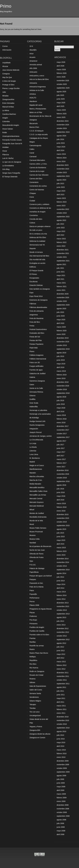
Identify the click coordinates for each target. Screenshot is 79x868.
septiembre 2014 (63, 570)
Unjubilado (6, 63)
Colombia (6, 121)
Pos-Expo (33, 620)
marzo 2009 (61, 794)
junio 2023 (61, 187)
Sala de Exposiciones (38, 686)
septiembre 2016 (63, 481)
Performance (34, 598)
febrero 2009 (62, 798)
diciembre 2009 (63, 761)
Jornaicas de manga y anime (41, 436)
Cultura (32, 223)
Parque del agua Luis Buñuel (41, 576)
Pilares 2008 (34, 605)
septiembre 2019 (63, 349)
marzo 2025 (61, 110)
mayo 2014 (61, 584)
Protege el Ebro (8, 85)
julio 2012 (60, 647)
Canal (32, 153)
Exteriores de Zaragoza (39, 300)
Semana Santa (35, 693)
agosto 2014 (61, 573)
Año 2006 (33, 68)
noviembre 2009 (63, 765)
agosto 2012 (61, 643)
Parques (33, 579)
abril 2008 (60, 834)
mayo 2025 (61, 103)
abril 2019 (60, 367)
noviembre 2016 (63, 474)
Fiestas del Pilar (36, 340)
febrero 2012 (62, 665)
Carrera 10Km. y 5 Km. (38, 164)
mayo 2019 (61, 364)
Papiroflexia (34, 572)
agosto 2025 (61, 92)
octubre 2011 (62, 680)
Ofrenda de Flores (36, 554)
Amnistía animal (36, 65)
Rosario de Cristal (36, 675)
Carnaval (33, 157)
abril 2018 (60, 412)
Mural (32, 524)
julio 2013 (60, 621)
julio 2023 (60, 184)
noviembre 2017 (63, 430)
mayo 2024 (61, 147)
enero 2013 (61, 625)
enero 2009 (61, 801)
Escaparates (34, 278)
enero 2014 (61, 599)
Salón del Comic (36, 690)
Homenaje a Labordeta (38, 410)
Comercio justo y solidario (39, 204)
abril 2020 (60, 323)
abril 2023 (60, 195)
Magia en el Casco (37, 465)
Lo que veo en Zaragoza (12, 162)
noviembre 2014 (63, 562)
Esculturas (34, 282)
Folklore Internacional (38, 359)
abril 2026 (60, 66)
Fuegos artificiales (36, 366)
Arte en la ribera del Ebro (39, 79)
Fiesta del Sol (35, 337)
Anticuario (33, 72)
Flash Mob (34, 348)
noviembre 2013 (63, 606)
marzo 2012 (61, 662)
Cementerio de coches (38, 186)
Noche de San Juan (37, 550)
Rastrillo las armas (37, 646)
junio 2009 (61, 783)
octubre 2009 (62, 768)
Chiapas (33, 193)
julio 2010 (60, 735)
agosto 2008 (61, 820)
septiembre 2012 (63, 640)
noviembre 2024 (63, 125)
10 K (31, 46)
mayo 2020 (61, 320)
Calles (32, 149)
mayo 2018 (61, 408)
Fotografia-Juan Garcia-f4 (12, 144)
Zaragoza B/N (35, 730)
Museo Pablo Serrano (38, 528)
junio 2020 (61, 316)
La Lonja (33, 443)
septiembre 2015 (63, 526)
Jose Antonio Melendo (11, 70)
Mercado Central (36, 499)
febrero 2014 (62, 595)
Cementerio (34, 182)
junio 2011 (61, 695)
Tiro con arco (35, 712)
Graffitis (32, 399)
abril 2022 (60, 235)
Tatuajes (33, 704)
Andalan (5, 147)
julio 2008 (60, 823)
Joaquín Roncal (35, 432)
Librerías (33, 451)
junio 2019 (61, 360)
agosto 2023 (61, 180)
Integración (34, 429)
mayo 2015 (61, 540)
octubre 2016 (62, 478)
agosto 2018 (61, 397)
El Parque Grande (36, 271)
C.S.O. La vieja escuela (39, 134)
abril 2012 (60, 658)
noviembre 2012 (63, 632)
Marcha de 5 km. (36, 480)
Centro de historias (37, 190)
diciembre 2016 (63, 470)
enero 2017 (61, 467)
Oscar (5, 151)
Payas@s (33, 594)
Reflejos (33, 657)
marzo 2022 (61, 239)
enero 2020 (61, 334)
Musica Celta (35, 539)
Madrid (32, 462)
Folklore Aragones (36, 355)
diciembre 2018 (63, 382)
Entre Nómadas (8, 103)
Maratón (33, 473)
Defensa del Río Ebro (38, 237)
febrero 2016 (62, 507)
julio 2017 (60, 445)
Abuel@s (33, 50)
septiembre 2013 (63, 614)
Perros (32, 602)
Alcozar (5, 66)
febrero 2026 (62, 73)
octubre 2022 (62, 213)
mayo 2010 (61, 742)
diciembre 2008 (63, 805)
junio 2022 (61, 228)
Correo (5, 46)
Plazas (32, 613)
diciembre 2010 (63, 717)
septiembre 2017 (63, 437)
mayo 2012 (61, 654)
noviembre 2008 (63, 809)
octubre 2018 (62, 389)
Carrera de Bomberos (38, 168)
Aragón (5, 118)
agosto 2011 (61, 687)
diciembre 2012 (63, 628)
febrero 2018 (62, 419)
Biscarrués (34, 123)
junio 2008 (61, 827)
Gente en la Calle (36, 388)
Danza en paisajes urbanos (40, 226)
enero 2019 (61, 378)
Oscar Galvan (8, 129)
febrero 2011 (62, 709)
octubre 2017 (62, 434)
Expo (31, 293)
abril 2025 (60, 106)
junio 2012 (61, 651)
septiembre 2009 (63, 772)
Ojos (31, 561)
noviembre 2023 (63, 169)
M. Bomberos (35, 458)
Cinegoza (6, 74)
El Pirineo (33, 274)
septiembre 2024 (63, 132)
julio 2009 (60, 779)
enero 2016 (61, 511)
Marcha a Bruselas (37, 476)
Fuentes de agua (36, 370)
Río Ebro (33, 664)
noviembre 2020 (63, 298)
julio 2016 (60, 489)
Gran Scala (34, 403)
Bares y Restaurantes (38, 109)
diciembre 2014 (63, 559)
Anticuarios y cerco (37, 76)
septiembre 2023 (63, 176)
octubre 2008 (62, 812)
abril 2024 (60, 150)
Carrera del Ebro (36, 179)
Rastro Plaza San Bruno (39, 653)
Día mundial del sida (37, 260)
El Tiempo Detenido (10, 177)
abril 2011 (60, 702)
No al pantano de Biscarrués (40, 546)
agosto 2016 (61, 485)
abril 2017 (60, 456)
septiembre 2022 (63, 217)
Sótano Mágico (35, 701)
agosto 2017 (61, 441)
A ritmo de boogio (9, 81)
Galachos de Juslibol (37, 374)
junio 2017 (61, 448)
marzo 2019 (61, 371)
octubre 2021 (62, 257)
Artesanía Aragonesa (38, 87)
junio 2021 (61, 272)
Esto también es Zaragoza (40, 289)
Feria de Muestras (36, 318)
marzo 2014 (61, 592)
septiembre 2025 (63, 88)
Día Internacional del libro (39, 256)
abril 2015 (60, 544)
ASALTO (33, 98)
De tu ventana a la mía (38, 234)
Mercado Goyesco (37, 502)
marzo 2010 (61, 750)
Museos (33, 535)
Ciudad (32, 201)
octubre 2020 (62, 301)
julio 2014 (60, 577)
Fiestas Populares (36, 344)
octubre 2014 (62, 566)
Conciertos (34, 215)
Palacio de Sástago (37, 568)
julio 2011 (60, 691)
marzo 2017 (61, 459)
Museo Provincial (36, 532)
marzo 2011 (61, 706)
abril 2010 (60, 746)
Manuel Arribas (8, 107)
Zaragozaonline (8, 99)
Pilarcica (6, 155)
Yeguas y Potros (36, 727)
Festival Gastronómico (38, 329)
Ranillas (33, 642)
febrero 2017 (62, 463)
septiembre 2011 (63, 684)
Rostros (32, 679)
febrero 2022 (62, 242)
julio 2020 (60, 312)
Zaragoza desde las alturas (40, 734)
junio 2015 (61, 537)
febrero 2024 (62, 158)
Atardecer (33, 101)
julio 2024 (60, 139)
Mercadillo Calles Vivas (38, 491)
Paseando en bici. (36, 583)
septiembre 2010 (63, 728)
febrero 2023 (62, 202)
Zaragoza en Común (37, 738)
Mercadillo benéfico (37, 488)
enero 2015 (61, 555)
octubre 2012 (62, 636)
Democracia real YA (37, 245)
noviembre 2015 (63, 518)
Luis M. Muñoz (8, 158)
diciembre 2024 (63, 121)
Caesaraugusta (35, 146)
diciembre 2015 (63, 514)
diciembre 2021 (63, 250)
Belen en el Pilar (36, 112)
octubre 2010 (62, 724)
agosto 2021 (61, 264)
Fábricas (33, 304)
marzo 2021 (61, 283)
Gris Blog (6, 169)
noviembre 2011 (63, 676)
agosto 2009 (61, 776)
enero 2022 (61, 246)
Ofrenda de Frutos (37, 557)
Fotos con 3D (35, 362)
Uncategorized (35, 716)
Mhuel (32, 510)
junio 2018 (61, 404)
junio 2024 (61, 143)
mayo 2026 (61, 62)
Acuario (32, 57)
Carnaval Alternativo (37, 160)
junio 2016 (61, 492)
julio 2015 (60, 533)
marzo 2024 (61, 154)
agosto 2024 (61, 136)
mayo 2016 (61, 496)
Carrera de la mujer (37, 171)
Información (7, 50)
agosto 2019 (61, 353)
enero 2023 (61, 206)
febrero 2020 (62, 331)
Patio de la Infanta (36, 587)
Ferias (32, 326)
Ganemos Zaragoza (37, 381)
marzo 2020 (61, 327)
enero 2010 (61, 757)
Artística (33, 94)
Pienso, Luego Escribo (11, 88)
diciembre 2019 (63, 338)
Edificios (33, 267)
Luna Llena (34, 454)
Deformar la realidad (37, 241)
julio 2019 (60, 356)
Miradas (5, 96)
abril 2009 (60, 790)
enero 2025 (61, 117)
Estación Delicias (36, 285)
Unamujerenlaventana (11, 136)
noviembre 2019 (63, 342)
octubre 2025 (62, 84)
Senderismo (34, 697)
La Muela (33, 447)
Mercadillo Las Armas (38, 495)
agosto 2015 (61, 529)
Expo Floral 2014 (36, 296)
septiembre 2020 (63, 305)
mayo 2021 (61, 275)
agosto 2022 (61, 220)
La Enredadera (8, 166)
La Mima (6, 110)
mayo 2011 (61, 698)
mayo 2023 (61, 191)
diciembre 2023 (63, 165)
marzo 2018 (61, 415)
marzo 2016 (61, 503)
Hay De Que (7, 77)
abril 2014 (60, 588)
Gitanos (32, 396)
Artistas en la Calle (37, 90)
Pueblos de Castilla (37, 631)
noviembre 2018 (63, 386)
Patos (32, 590)
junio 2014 (61, 581)
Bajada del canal (36, 105)
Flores (32, 351)
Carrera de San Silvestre (39, 175)
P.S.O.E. (33, 565)
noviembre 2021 (63, 253)
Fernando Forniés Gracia (12, 140)
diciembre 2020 (63, 294)
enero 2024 (61, 161)
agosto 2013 (61, 617)
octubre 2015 (62, 522)
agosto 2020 (61, 309)
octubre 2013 (62, 610)
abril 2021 (60, 279)
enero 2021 (61, 290)
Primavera (33, 624)
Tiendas (33, 708)
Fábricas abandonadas (38, 307)
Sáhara (32, 682)
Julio (4, 92)
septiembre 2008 (63, 816)
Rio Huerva (34, 668)
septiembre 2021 (63, 261)
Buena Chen (34, 127)
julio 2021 (60, 268)
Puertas (32, 638)
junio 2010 (61, 739)
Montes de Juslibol (37, 513)
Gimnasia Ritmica (36, 392)
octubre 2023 (62, 172)
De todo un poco (36, 230)
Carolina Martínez (9, 114)
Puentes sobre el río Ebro (39, 635)
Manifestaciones (36, 469)
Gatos (32, 385)
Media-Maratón (35, 484)
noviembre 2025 (63, 81)
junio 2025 (61, 99)
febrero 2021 (62, 286)
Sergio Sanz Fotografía (11, 173)
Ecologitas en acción (37, 263)
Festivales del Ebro (37, 333)
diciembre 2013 (63, 603)
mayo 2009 (61, 787)
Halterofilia (34, 407)
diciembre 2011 (63, 673)
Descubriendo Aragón (11, 125)
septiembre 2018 (63, 393)
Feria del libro (35, 322)
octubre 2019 (62, 345)
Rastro (32, 649)
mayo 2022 (61, 231)
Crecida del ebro (36, 219)
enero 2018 (61, 423)
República (33, 660)
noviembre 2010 (63, 720)
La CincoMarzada (36, 440)
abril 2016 (60, 500)
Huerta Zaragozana (37, 425)
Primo (6, 6)
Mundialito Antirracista (38, 517)
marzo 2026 (61, 70)
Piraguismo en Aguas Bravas (41, 609)
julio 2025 (60, 95)
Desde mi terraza (36, 252)
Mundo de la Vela (36, 521)
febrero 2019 (62, 375)
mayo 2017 (61, 452)
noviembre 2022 (63, 209)
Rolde (5, 133)
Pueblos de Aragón (37, 627)
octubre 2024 (62, 128)
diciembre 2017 (63, 426)
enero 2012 (61, 669)
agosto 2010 (61, 731)
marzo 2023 (61, 198)
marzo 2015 (61, 548)
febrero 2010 (62, 754)
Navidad (33, 543)
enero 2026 (61, 77)
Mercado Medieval (37, 506)
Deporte (33, 248)
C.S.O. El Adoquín (37, 131)
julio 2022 (60, 224)
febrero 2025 (62, 114)
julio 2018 (60, 400)
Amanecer (33, 61)
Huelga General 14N (37, 421)
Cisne (32, 197)
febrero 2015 (62, 551)
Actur (32, 54)
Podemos (33, 616)
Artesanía (33, 83)
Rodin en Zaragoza (37, 671)
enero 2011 (61, 713)
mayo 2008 (61, 831)
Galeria (32, 377)
